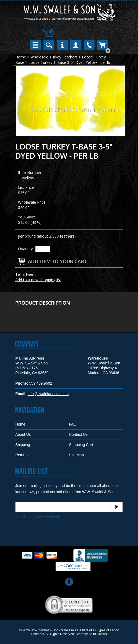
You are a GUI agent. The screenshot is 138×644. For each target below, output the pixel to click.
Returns (22, 455)
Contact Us (78, 434)
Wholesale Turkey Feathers (54, 57)
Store (80, 634)
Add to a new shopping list (38, 280)
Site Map (76, 455)
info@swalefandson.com (48, 394)
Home (21, 57)
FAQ (73, 424)
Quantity (25, 249)
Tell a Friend (26, 274)
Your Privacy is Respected (37, 517)
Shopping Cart (81, 445)
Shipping (23, 445)
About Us (23, 434)
